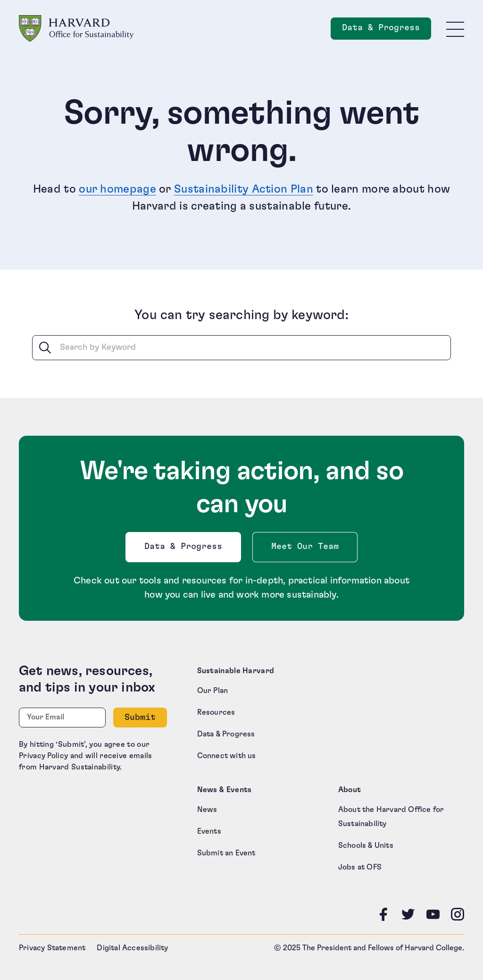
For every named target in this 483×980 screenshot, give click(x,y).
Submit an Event (226, 853)
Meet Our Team (305, 547)
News (207, 810)
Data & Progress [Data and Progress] (387, 30)
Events (209, 831)
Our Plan (213, 691)
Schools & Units (366, 845)
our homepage (117, 189)
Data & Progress (185, 549)
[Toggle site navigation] (455, 29)
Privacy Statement (52, 948)
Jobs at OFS (360, 867)
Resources (216, 712)
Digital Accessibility (132, 948)
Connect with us (227, 756)
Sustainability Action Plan (244, 189)
